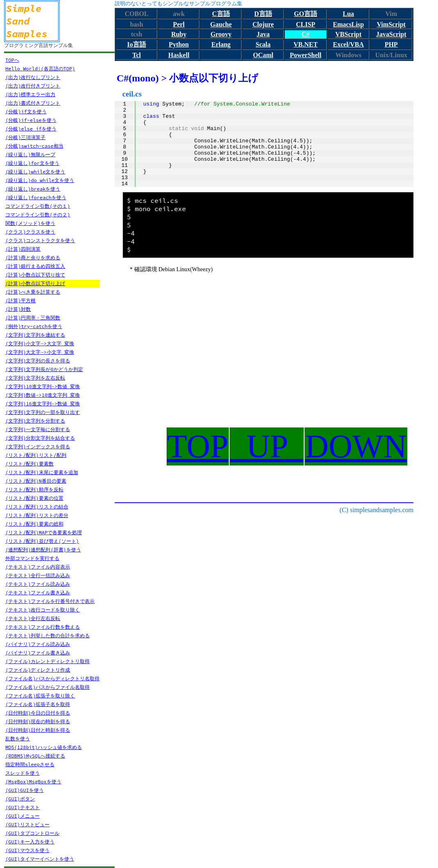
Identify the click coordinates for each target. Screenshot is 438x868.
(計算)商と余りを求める (33, 257)
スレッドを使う (23, 773)
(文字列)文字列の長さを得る (38, 361)
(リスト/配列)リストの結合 (37, 507)
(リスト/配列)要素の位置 (34, 498)
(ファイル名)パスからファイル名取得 (47, 687)
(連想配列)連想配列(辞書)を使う (43, 550)
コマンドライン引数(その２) (38, 215)
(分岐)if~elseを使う (31, 120)
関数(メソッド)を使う (30, 223)
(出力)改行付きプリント (33, 86)
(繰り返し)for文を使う (32, 163)
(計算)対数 (18, 309)
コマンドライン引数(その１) (38, 206)
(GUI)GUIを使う (25, 790)
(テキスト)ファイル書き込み (38, 593)
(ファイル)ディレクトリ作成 (38, 670)
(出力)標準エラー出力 (30, 94)
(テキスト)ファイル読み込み (38, 584)
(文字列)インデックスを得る (38, 446)
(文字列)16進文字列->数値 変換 (43, 404)
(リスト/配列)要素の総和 (34, 524)
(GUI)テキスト (23, 807)
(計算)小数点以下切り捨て (35, 275)
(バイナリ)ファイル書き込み (38, 653)
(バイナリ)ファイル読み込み (38, 644)
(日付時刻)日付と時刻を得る (38, 730)
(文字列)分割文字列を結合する (40, 438)
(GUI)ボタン (20, 799)
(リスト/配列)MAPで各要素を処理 (44, 532)
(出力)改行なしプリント (33, 77)
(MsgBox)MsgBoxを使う (33, 781)
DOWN (356, 446)
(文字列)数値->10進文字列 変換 (43, 395)
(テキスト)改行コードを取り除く (43, 610)
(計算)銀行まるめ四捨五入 (35, 266)
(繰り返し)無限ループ (30, 154)
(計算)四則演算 (23, 249)
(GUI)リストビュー (27, 824)
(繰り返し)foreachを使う (36, 197)
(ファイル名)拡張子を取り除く (40, 696)
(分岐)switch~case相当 (34, 146)
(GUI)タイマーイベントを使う (40, 859)
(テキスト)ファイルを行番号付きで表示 (50, 601)
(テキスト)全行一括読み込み (38, 575)
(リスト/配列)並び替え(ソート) (42, 541)
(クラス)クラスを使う (30, 232)
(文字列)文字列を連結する (35, 335)
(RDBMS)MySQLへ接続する (35, 756)
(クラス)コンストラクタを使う (40, 240)
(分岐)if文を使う (26, 111)
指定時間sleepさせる (30, 764)
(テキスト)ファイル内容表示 (38, 567)
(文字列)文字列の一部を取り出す (43, 412)
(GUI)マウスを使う (27, 850)
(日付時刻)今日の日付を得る (38, 713)
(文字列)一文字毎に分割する (38, 429)
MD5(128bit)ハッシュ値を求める (44, 747)
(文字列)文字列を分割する (35, 421)
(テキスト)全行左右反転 (33, 618)
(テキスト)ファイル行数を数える (43, 627)
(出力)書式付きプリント (33, 103)
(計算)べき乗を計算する (33, 292)
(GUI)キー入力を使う (30, 842)
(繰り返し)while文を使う (35, 172)
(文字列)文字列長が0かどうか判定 (44, 369)
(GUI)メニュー (23, 816)
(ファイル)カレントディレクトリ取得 (47, 661)
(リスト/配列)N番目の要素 (36, 481)
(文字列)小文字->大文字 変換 (40, 343)
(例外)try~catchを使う (34, 326)
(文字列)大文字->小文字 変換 (40, 352)
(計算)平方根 (20, 300)
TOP (198, 446)
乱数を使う (18, 739)
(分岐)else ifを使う (31, 129)
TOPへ (12, 60)
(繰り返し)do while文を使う (40, 180)
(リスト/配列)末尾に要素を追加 (42, 472)
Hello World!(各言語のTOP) (40, 69)
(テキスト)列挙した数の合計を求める (47, 635)
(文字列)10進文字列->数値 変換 (43, 386)
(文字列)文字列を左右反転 (35, 378)
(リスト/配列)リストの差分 (37, 515)
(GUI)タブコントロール (32, 833)
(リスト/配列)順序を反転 (34, 489)
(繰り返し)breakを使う (33, 189)
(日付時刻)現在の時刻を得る (38, 721)
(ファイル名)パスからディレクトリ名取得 (52, 678)
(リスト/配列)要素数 (29, 464)
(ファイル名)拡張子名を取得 (38, 704)
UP (267, 446)
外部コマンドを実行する (32, 558)
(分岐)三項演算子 (25, 137)
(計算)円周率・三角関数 (33, 318)
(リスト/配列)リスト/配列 (36, 455)
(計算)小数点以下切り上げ (35, 283)
